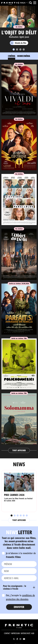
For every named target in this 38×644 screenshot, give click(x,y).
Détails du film (18, 43)
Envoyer (19, 607)
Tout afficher (19, 450)
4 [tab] (21, 516)
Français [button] (23, 3)
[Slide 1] (14, 49)
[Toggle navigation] (35, 3)
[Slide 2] (17, 49)
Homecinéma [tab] (24, 56)
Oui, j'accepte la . (20, 597)
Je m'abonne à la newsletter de (21, 555)
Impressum (16, 633)
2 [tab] (14, 516)
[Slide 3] (20, 49)
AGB (33, 633)
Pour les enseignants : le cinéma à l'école (15, 587)
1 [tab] (11, 516)
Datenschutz (26, 633)
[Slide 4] (24, 49)
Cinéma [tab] (12, 56)
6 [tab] (27, 516)
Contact (7, 633)
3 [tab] (18, 516)
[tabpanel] (19, 258)
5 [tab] (24, 516)
